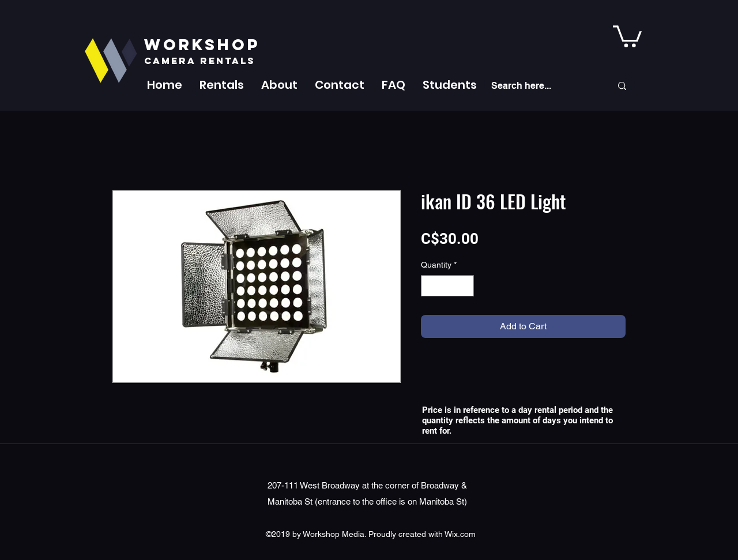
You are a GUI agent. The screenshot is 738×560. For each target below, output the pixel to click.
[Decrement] (430, 286)
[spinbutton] (447, 286)
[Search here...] (543, 86)
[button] (222, 85)
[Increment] (465, 286)
